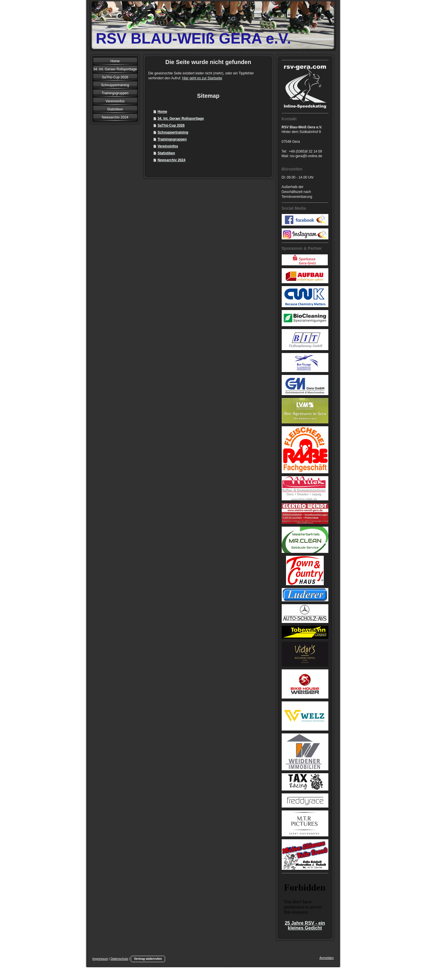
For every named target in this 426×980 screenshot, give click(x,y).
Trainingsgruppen (172, 139)
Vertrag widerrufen (148, 959)
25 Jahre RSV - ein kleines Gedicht (305, 926)
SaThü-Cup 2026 (171, 125)
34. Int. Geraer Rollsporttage (181, 119)
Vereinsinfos (168, 146)
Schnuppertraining (173, 132)
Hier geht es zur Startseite (202, 78)
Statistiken (166, 153)
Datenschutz (119, 959)
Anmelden (327, 958)
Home (162, 112)
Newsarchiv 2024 (172, 160)
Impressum (100, 959)
